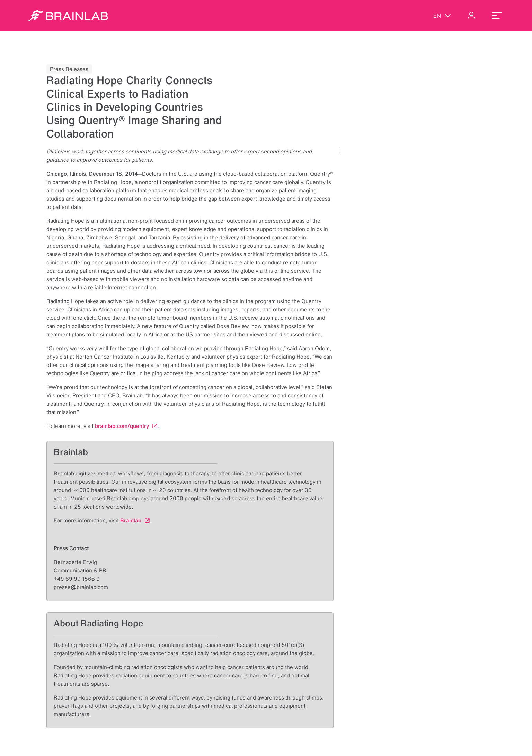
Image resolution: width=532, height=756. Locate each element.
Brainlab (131, 520)
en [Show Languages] (442, 16)
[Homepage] (68, 16)
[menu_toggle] (497, 16)
